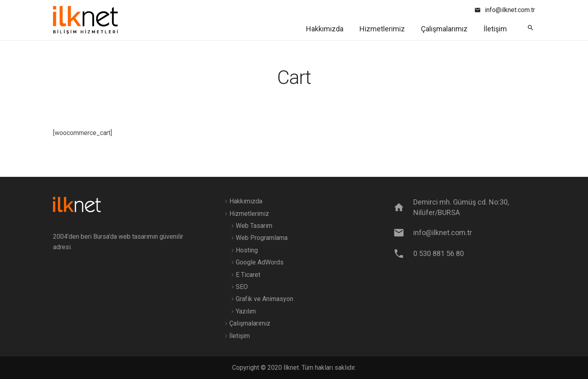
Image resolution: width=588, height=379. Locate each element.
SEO (242, 287)
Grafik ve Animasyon (264, 299)
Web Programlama (262, 238)
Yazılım (246, 311)
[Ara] (531, 28)
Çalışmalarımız (250, 323)
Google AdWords (260, 262)
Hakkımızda (246, 201)
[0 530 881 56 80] (403, 254)
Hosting (247, 250)
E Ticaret (248, 275)
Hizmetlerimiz (249, 214)
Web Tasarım (254, 226)
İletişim (240, 336)
